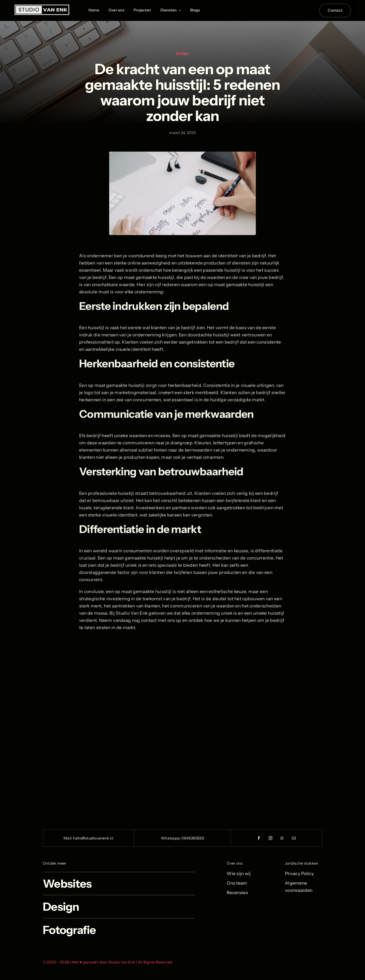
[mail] (294, 838)
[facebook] (259, 838)
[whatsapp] (282, 838)
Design (182, 53)
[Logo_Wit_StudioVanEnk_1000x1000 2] (42, 6)
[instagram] (271, 838)
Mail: (68, 838)
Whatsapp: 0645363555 (182, 838)
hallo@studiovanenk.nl (93, 838)
